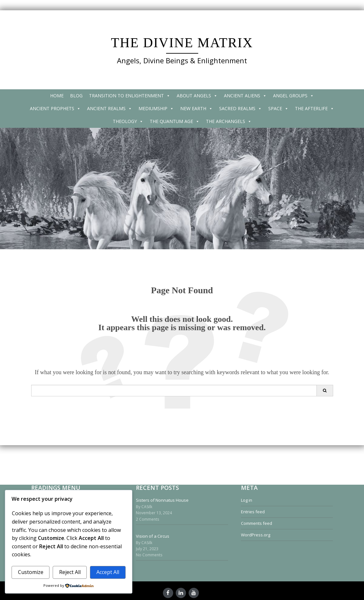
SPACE (278, 109)
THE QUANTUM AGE (175, 121)
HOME (57, 96)
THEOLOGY (128, 121)
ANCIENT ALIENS (245, 96)
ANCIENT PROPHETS (55, 109)
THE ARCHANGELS (229, 121)
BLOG (76, 96)
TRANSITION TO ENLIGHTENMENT (130, 96)
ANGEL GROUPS (293, 96)
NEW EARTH (196, 109)
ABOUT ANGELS (197, 96)
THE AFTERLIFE (315, 109)
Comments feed (257, 523)
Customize (31, 572)
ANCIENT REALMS (110, 109)
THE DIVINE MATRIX (182, 43)
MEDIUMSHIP (156, 109)
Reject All (70, 572)
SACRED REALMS (240, 109)
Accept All (108, 572)
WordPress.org (256, 535)
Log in (247, 500)
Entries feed (253, 512)
